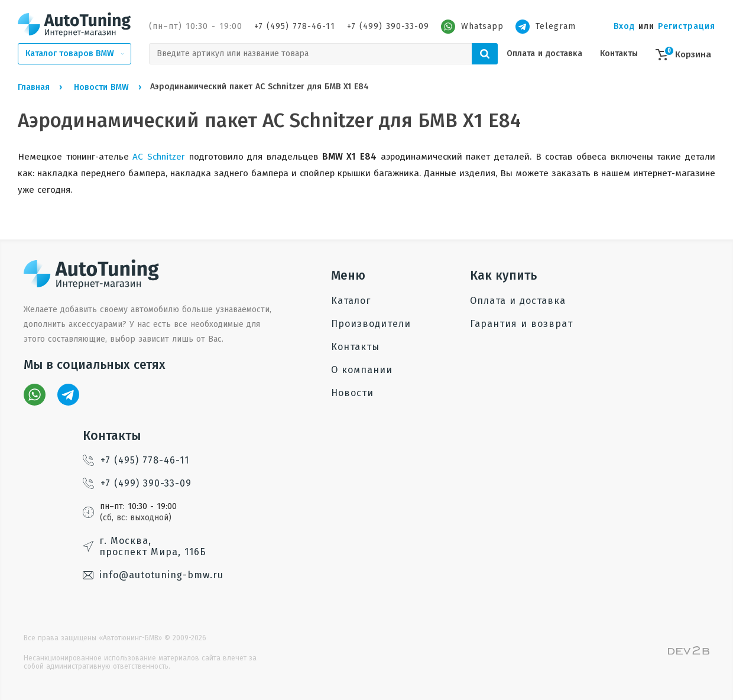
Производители (371, 324)
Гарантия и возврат (521, 324)
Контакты (619, 54)
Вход (624, 26)
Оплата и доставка (544, 54)
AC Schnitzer (159, 157)
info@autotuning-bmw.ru (153, 575)
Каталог (351, 301)
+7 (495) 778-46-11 (295, 26)
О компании (362, 370)
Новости (352, 393)
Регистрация (687, 26)
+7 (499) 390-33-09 (388, 26)
